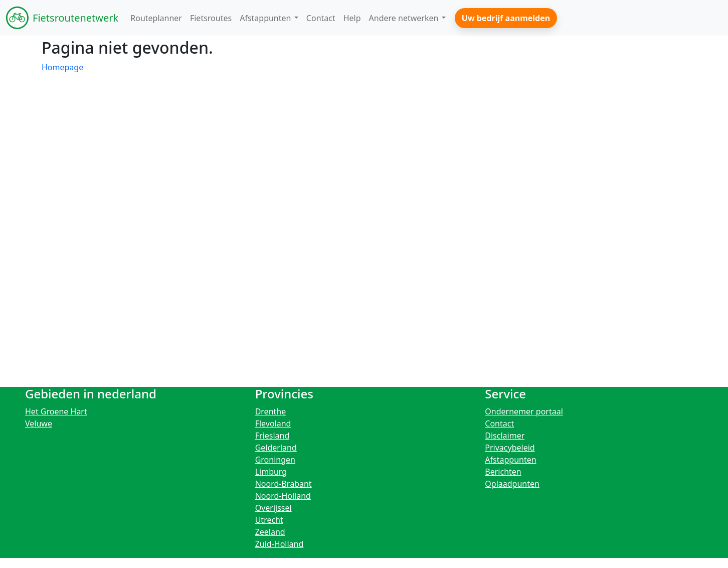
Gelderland (276, 448)
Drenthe (271, 411)
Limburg (271, 472)
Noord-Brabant (284, 484)
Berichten (503, 472)
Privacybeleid (510, 448)
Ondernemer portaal (524, 411)
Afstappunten (510, 460)
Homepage (62, 67)
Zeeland (270, 532)
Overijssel (274, 508)
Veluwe (39, 423)
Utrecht (269, 520)
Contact (499, 423)
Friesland (272, 436)
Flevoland (273, 423)
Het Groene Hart (56, 411)
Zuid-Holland (280, 544)
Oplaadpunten (512, 484)
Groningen (275, 460)
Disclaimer (505, 436)
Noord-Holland (283, 496)
